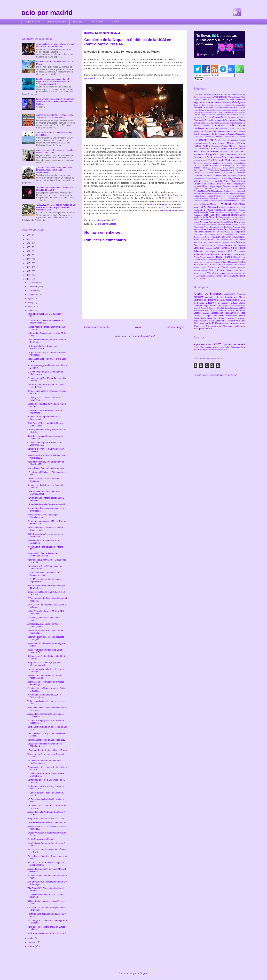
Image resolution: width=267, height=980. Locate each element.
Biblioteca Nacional (227, 100)
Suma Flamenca (222, 248)
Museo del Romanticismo (229, 201)
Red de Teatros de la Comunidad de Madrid (222, 234)
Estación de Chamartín (234, 137)
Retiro (208, 237)
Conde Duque (236, 125)
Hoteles (197, 160)
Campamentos (239, 105)
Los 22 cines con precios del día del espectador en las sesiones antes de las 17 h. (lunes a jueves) (54, 82)
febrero (31, 946)
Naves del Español (203, 207)
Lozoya (207, 313)
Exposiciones (204, 140)
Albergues (208, 94)
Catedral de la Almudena (210, 110)
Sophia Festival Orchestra (170, 195)
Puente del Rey (239, 225)
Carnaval (198, 107)
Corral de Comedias (219, 129)
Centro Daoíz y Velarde (222, 112)
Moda (219, 184)
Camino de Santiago (223, 105)
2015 (28, 279)
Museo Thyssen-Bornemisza (233, 196)
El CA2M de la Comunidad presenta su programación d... (45, 322)
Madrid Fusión (222, 178)
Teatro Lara (240, 260)
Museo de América (201, 198)
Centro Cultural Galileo (203, 112)
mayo (31, 311)
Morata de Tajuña (204, 316)
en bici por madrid (56, 22)
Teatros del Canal (218, 267)
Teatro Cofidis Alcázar (236, 254)
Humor (204, 160)
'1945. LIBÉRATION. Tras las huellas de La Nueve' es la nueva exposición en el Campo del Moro (56, 207)
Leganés (198, 313)
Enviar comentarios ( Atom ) (141, 336)
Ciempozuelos (224, 303)
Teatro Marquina (216, 262)
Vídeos (202, 276)
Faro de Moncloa (231, 140)
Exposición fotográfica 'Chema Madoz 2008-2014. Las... (45, 745)
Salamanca (236, 347)
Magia (231, 178)
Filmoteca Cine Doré (230, 152)
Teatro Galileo (200, 260)
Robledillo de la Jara (236, 321)
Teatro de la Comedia (225, 265)
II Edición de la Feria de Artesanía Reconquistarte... (43, 347)
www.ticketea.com (93, 78)
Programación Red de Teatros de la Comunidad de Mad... (44, 555)
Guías (232, 157)
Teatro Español (225, 257)
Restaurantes (199, 237)
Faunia (242, 140)
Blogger (144, 973)
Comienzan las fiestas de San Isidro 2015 (46, 740)
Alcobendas (231, 294)
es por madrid (32, 22)
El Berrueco (212, 308)
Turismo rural (232, 270)
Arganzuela (199, 344)
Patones (210, 318)
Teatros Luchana (201, 267)
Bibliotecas (209, 102)
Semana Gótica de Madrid (225, 243)
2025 (28, 239)
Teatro (233, 251)
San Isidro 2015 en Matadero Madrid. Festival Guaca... (44, 762)
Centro (217, 344)
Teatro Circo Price (219, 254)
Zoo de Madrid (238, 276)
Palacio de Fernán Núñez (226, 212)
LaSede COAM (220, 175)
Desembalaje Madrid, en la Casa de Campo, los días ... (44, 574)
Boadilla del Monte (235, 297)
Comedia (207, 126)
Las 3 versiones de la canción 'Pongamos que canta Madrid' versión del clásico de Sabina (55, 102)
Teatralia (222, 252)
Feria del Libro (201, 143)
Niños (230, 207)
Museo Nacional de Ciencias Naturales (228, 193)
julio (30, 303)
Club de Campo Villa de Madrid (207, 123)
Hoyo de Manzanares (214, 310)
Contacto (115, 22)
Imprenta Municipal (213, 163)
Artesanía (237, 97)
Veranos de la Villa (203, 273)
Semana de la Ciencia (213, 245)
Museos (206, 204)
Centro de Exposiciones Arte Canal (222, 115)
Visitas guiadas (221, 273)
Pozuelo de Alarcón (228, 318)
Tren (212, 270)
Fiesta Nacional (202, 152)
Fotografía (212, 154)
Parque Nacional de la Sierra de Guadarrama (219, 216)
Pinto (217, 318)
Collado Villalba (238, 303)
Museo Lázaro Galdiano (221, 191)
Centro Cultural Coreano (235, 110)
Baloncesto (213, 100)
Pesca (242, 220)
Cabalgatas (238, 102)
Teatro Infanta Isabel (214, 260)
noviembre (33, 287)
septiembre (33, 295)
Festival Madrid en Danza (233, 146)
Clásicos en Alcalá (227, 123)
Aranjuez (199, 297)
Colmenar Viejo (201, 306)
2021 (28, 255)
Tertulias (205, 270)
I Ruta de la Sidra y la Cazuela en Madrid (46, 504)
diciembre (33, 283)
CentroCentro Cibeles (105, 224)
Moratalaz (221, 347)
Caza (224, 110)
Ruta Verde (226, 237)
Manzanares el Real (235, 313)
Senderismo (200, 248)
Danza (209, 131)
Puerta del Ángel (202, 227)
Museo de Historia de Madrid (222, 198)
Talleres (199, 251)
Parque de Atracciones (204, 220)
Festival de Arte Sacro (205, 149)
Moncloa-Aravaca (208, 347)
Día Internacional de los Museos (211, 134)
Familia (219, 140)
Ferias (213, 143)
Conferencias (202, 128)
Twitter (242, 270)
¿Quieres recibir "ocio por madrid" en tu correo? (215, 375)
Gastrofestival (200, 157)
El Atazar (203, 308)
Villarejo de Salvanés (203, 329)
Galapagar (234, 308)
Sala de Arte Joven (237, 240)
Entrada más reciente (97, 327)
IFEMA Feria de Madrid (220, 160)
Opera (203, 210)
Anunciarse (97, 22)
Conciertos (219, 125)
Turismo (220, 270)
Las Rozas (240, 310)
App (223, 94)
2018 (28, 267)
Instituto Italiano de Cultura (218, 168)
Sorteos (210, 248)
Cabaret (198, 105)
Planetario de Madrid (218, 222)
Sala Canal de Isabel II (205, 240)
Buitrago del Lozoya (205, 300)
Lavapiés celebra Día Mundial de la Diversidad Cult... (43, 493)
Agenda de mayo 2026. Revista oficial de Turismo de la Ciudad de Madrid (55, 116)
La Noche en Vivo (229, 173)
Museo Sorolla (214, 196)
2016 (28, 275)
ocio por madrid (47, 13)
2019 (28, 263)
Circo (242, 120)
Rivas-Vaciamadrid (218, 321)
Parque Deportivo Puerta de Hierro (221, 215)
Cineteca (235, 120)
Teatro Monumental (231, 262)
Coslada (231, 306)
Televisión (241, 267)
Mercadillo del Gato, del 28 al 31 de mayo (46, 468)
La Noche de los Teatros (210, 173)
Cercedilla (232, 300)
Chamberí (228, 344)
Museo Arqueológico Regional (217, 186)
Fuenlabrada (223, 308)
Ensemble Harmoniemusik (157, 204)
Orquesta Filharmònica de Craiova (167, 211)
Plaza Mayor (234, 222)
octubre (32, 291)
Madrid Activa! (199, 178)
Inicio (138, 327)
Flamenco (199, 155)
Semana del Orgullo (235, 245)
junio (30, 306)
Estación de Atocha (214, 137)
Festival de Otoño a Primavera (230, 149)
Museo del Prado (210, 201)
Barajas (208, 344)
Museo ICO (206, 191)
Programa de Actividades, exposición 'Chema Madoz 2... (44, 664)
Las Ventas (232, 175)
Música (227, 204)
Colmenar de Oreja (218, 306)
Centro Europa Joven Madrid (40, 839)
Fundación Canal (236, 155)
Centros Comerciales (237, 118)
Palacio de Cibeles (207, 212)
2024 (28, 243)
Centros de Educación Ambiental (209, 120)
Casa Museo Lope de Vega (226, 107)
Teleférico (233, 267)
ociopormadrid (199, 278)
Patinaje (237, 220)
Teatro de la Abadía (207, 265)
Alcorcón (241, 294)
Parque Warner (238, 217)
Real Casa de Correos (213, 229)
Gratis (225, 157)
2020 (28, 259)
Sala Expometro (222, 240)
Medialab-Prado (224, 181)
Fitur (243, 152)
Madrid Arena (210, 178)
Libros (241, 175)
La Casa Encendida (221, 170)
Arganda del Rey (215, 297)
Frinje (223, 155)
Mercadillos (238, 181)
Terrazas (198, 270)
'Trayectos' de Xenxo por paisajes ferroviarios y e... (43, 516)
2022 (28, 251)
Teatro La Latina (229, 260)
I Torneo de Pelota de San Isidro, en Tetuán (47, 750)
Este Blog (78, 22)
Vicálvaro (224, 350)
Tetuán (211, 350)
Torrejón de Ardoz (215, 326)
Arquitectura (221, 97)
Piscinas (204, 222)
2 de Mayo (199, 94)
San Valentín (210, 242)
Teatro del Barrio (239, 265)
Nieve (224, 207)
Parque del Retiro (224, 220)
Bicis (217, 102)
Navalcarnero (232, 316)
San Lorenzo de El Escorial (209, 323)
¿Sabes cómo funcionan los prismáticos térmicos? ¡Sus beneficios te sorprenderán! (54, 170)
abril (30, 938)
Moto (225, 184)
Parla (204, 318)
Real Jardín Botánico (203, 232)
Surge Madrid (238, 248)
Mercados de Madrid (205, 184)
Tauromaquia (211, 252)
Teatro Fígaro (239, 257)
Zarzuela (228, 276)
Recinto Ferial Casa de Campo (227, 232)
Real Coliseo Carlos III (234, 229)
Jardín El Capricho (237, 168)
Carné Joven (208, 107)
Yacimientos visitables (215, 276)
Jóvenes (203, 170)
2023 (28, 247)
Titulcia (203, 326)
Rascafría (204, 321)
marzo (31, 942)
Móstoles (220, 315)
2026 (28, 235)
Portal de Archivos (209, 225)
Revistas (216, 237)
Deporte (217, 131)
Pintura (197, 222)
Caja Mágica (208, 105)
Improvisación (228, 163)
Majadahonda (217, 313)
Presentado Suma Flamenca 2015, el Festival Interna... (44, 696)
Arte (230, 97)
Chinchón (212, 303)
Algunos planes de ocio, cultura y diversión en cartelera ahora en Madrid (56, 45)
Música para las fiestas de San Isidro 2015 (47, 933)
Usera (217, 350)
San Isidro (199, 242)
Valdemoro (240, 326)
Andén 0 (217, 94)
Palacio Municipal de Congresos (223, 210)
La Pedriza (209, 175)
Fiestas (215, 151)
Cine (227, 120)
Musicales (215, 204)
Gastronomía (214, 157)
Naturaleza (239, 204)
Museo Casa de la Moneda (227, 189)
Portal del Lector (225, 225)
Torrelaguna (229, 326)
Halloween (240, 157)
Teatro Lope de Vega (202, 262)
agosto (31, 298)
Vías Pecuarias (235, 273)
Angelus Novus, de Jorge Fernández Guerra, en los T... (44, 625)
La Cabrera (229, 310)
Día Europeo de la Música (233, 132)
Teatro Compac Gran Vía (205, 257)
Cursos (232, 129)
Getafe (242, 308)
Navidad (216, 207)
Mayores (210, 181)
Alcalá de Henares (209, 294)
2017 (28, 271)
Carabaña (222, 300)
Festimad (218, 146)
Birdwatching (226, 102)
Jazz (196, 170)
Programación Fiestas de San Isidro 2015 (46, 819)
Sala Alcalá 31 (238, 237)
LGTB (210, 170)
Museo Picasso (201, 196)
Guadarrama (199, 310)
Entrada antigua (175, 327)
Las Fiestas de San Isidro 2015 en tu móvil (47, 822)
